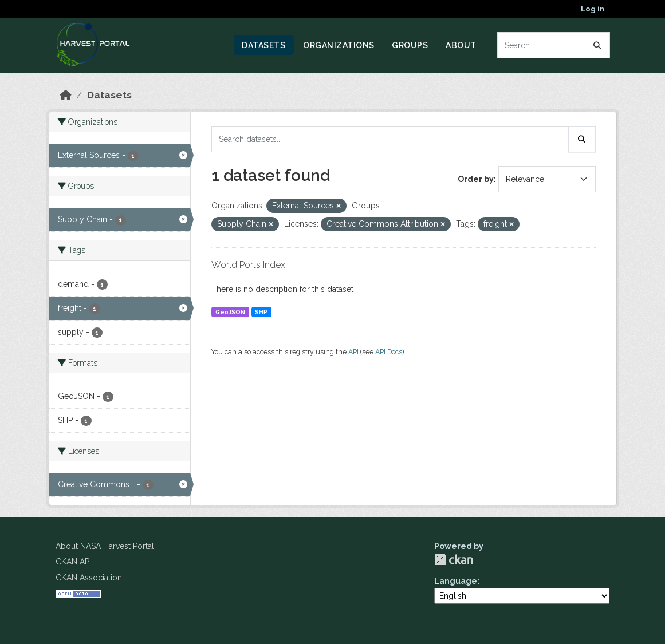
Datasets (263, 45)
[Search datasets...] (554, 45)
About (461, 45)
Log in (593, 9)
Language (456, 581)
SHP (261, 312)
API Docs (389, 352)
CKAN (454, 560)
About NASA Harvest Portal (105, 546)
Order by (476, 179)
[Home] (66, 95)
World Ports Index (248, 265)
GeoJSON (230, 312)
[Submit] (597, 45)
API (353, 352)
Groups (410, 45)
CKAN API (73, 562)
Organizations (339, 45)
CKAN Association (89, 578)
